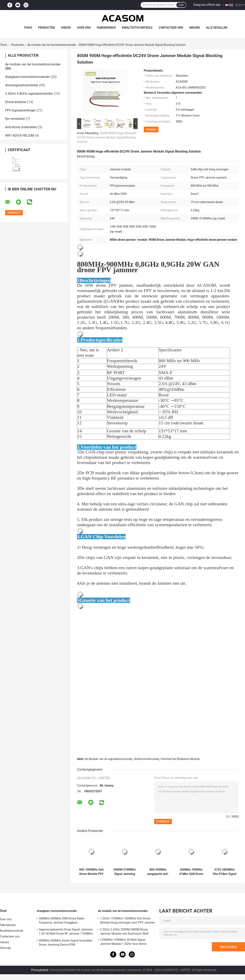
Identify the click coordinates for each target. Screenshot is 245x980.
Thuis (28, 28)
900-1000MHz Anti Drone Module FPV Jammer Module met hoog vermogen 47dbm (91, 872)
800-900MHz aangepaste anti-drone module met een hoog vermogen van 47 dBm (158, 872)
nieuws (195, 28)
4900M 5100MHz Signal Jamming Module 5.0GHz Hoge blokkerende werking (125, 872)
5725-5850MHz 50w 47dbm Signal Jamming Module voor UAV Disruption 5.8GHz (224, 872)
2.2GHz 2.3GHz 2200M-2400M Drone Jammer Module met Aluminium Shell (124, 932)
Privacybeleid (40, 970)
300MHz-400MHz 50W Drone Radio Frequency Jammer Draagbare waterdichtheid (62, 921)
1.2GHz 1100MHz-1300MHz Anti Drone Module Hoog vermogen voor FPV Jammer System (128, 921)
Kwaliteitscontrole (137, 28)
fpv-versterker (15, 119)
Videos (66, 28)
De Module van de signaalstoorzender (109, 759)
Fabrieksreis (106, 28)
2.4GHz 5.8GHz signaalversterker (29, 94)
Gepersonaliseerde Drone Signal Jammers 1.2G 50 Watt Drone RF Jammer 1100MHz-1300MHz (66, 932)
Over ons (84, 28)
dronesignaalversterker (22, 85)
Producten (46, 28)
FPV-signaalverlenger (20, 110)
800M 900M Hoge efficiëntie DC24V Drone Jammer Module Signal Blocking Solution (107, 137)
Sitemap (5, 948)
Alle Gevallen (217, 28)
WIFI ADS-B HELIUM (20, 135)
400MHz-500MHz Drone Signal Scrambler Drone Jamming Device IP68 (66, 943)
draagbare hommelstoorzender (27, 77)
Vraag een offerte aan (207, 5)
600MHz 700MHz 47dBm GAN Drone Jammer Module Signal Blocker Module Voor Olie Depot (191, 872)
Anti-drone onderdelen (21, 127)
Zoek (181, 5)
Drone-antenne (16, 102)
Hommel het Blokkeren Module (180, 759)
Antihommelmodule (146, 759)
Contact (151, 129)
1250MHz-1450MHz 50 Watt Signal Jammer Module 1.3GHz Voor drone (123, 942)
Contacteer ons (171, 28)
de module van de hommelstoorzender (52, 45)
